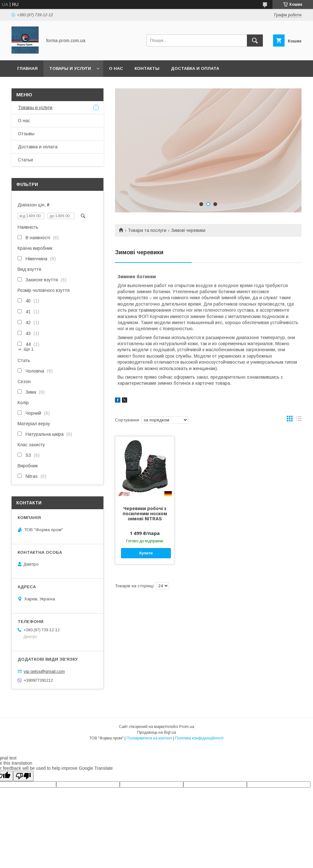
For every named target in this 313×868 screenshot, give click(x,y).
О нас (116, 68)
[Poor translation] (23, 776)
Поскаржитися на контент (149, 738)
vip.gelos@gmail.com (44, 671)
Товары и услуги (70, 68)
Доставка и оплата (195, 68)
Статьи (25, 160)
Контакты (147, 68)
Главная (27, 68)
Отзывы (26, 134)
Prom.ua (187, 727)
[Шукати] (255, 41)
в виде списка (299, 420)
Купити (146, 553)
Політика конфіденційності (199, 738)
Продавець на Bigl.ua (156, 732)
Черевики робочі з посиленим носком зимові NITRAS (145, 514)
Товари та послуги (147, 230)
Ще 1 (29, 349)
